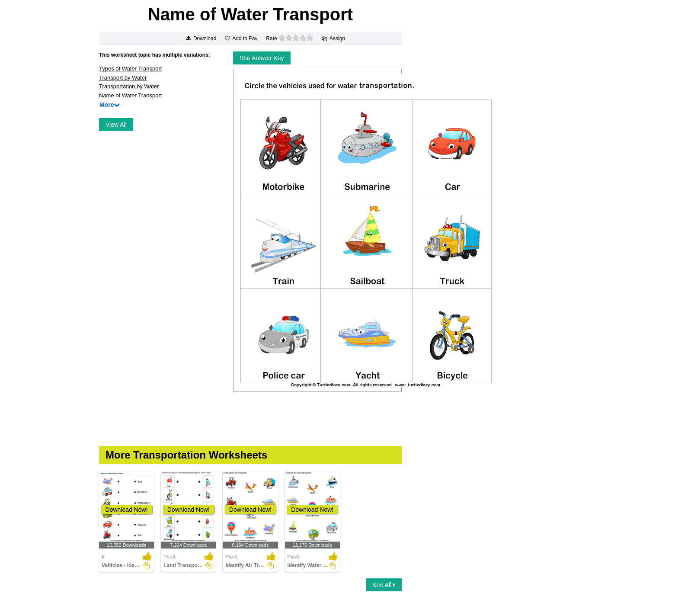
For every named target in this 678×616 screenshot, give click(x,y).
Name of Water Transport (130, 95)
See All (384, 585)
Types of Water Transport (130, 69)
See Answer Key (262, 58)
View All (116, 125)
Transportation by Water (129, 86)
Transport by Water (123, 78)
